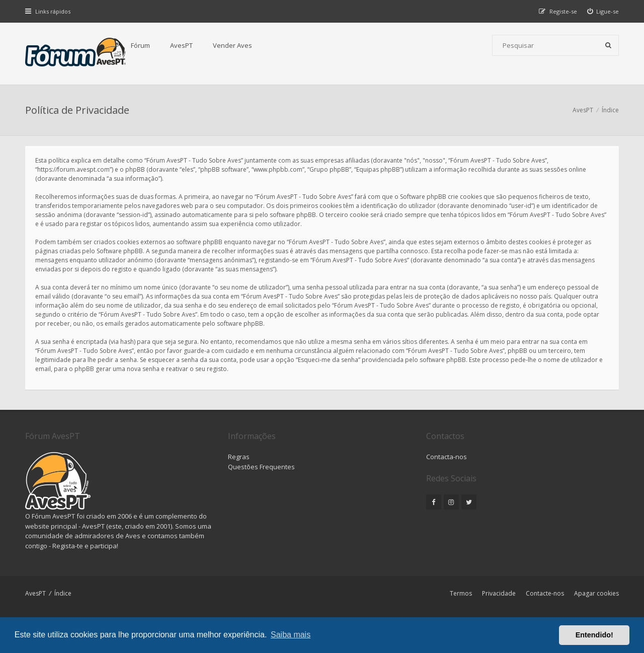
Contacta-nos (447, 457)
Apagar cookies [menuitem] (596, 593)
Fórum (140, 45)
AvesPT (181, 45)
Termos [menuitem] (461, 593)
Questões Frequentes (261, 467)
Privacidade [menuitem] (499, 593)
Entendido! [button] (594, 635)
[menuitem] (603, 11)
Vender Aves (232, 45)
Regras (239, 457)
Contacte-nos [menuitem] (545, 593)
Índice (63, 593)
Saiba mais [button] (291, 635)
